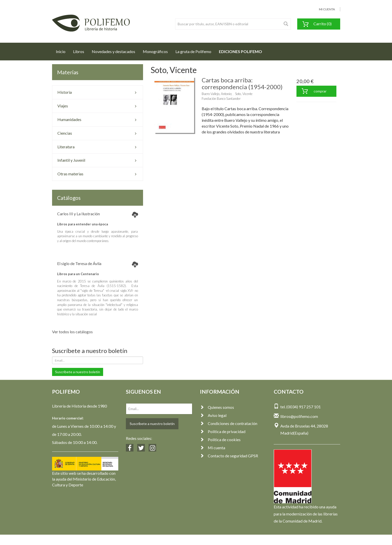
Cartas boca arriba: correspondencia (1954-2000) (242, 83)
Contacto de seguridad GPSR (229, 456)
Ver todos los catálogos (72, 332)
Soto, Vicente (244, 94)
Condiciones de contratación (229, 423)
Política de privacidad (223, 431)
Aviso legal (213, 415)
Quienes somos (217, 407)
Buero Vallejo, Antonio (216, 94)
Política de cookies (220, 440)
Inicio (63, 50)
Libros (79, 51)
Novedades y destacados (113, 51)
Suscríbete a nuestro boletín (78, 372)
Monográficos (155, 51)
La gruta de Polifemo (193, 51)
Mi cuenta (213, 448)
